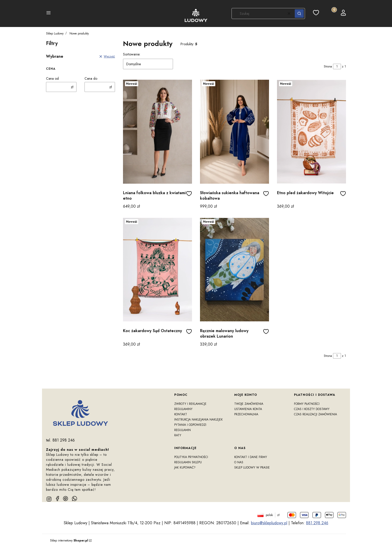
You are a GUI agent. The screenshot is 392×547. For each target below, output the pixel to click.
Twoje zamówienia (249, 404)
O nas (239, 462)
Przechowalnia (246, 414)
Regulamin (182, 430)
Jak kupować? (185, 468)
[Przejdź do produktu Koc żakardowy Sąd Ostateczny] (157, 270)
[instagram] (49, 499)
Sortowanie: (132, 54)
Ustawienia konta (248, 409)
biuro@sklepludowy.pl (269, 523)
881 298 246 (317, 523)
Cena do (91, 78)
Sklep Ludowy (55, 33)
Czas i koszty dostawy (312, 409)
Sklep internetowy (69, 541)
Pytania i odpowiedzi (190, 425)
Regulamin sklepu (188, 462)
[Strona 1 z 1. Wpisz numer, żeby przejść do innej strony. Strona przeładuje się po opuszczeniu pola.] (337, 66)
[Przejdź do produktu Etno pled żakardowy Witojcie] (311, 132)
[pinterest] (65, 499)
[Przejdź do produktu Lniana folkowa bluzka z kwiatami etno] (157, 132)
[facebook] (57, 499)
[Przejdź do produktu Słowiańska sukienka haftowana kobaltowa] (234, 132)
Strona (328, 66)
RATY (178, 435)
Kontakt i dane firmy (251, 457)
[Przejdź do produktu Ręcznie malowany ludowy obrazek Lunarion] (234, 270)
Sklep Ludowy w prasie (252, 468)
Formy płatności (307, 404)
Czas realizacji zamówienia (315, 414)
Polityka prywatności (191, 457)
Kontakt (181, 414)
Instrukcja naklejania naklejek (198, 420)
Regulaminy (183, 409)
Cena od (52, 78)
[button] (48, 13)
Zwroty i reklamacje (190, 404)
